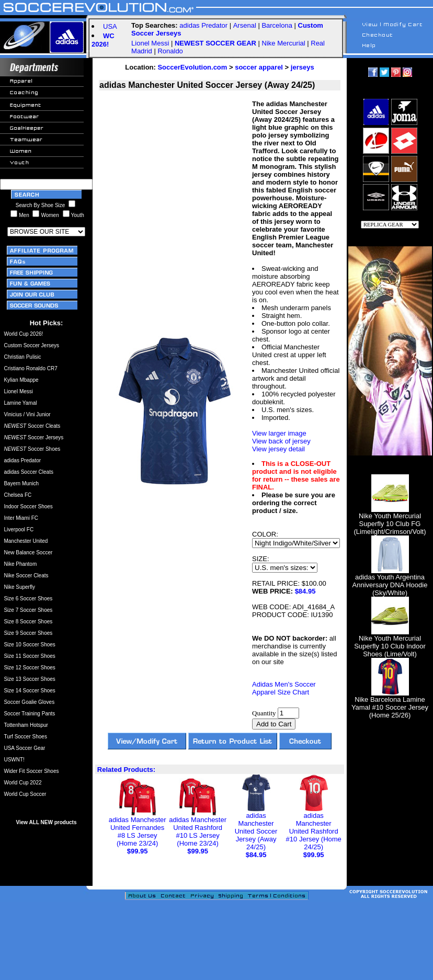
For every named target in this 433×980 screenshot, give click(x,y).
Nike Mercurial (284, 43)
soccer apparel (259, 67)
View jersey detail (278, 449)
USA (110, 26)
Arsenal (245, 25)
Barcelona (277, 25)
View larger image (279, 433)
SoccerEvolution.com (192, 67)
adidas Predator (203, 25)
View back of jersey (281, 441)
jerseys (303, 67)
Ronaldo (170, 51)
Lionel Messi (150, 43)
